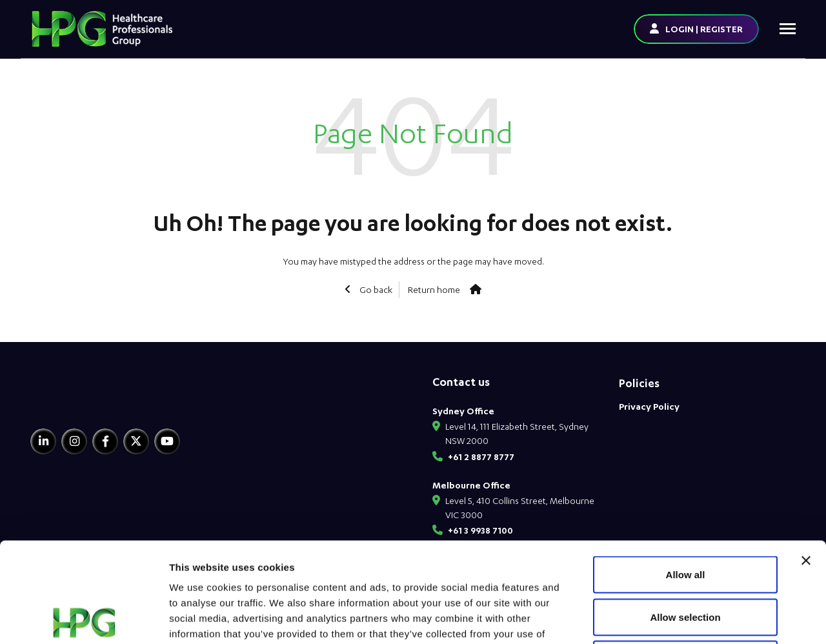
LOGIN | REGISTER (704, 29)
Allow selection (685, 517)
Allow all (686, 475)
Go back (375, 289)
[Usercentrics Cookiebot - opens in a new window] (84, 619)
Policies (639, 383)
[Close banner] (806, 461)
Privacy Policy (649, 406)
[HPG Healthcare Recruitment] (90, 400)
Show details (677, 619)
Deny (686, 559)
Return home (434, 289)
